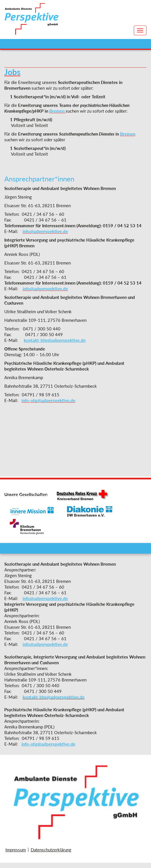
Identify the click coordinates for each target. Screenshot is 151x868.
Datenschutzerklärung (51, 850)
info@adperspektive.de (45, 598)
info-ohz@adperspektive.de (48, 744)
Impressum (16, 850)
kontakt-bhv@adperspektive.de (55, 340)
